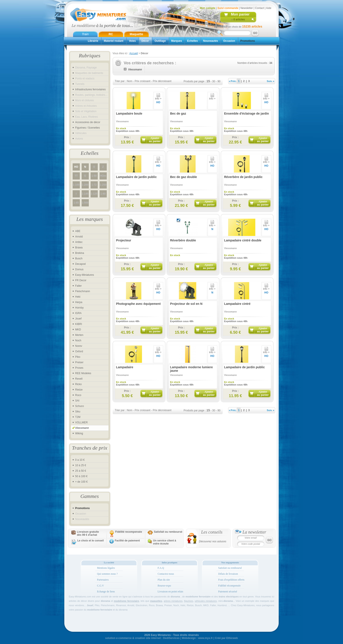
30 (214, 81)
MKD (78, 330)
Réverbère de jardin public (243, 177)
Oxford (79, 351)
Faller (79, 286)
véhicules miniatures (206, 601)
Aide (269, 8)
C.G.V (101, 586)
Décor (145, 41)
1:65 (76, 203)
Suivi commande (228, 8)
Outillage (160, 41)
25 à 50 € (81, 471)
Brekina (80, 253)
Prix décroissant (162, 81)
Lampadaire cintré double (243, 240)
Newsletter (247, 8)
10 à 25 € (81, 465)
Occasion (229, 41)
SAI (77, 401)
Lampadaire (125, 367)
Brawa (79, 248)
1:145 (85, 194)
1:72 (94, 185)
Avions (79, 139)
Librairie (93, 41)
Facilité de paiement (127, 541)
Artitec (79, 242)
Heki (78, 297)
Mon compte (208, 8)
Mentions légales (106, 568)
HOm (103, 176)
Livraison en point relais (171, 592)
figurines (189, 601)
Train (85, 34)
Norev (79, 346)
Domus (79, 269)
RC (111, 34)
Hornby (80, 308)
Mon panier (240, 14)
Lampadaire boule (129, 113)
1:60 (103, 194)
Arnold (79, 237)
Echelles (193, 41)
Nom (129, 81)
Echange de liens (106, 592)
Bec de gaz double (184, 177)
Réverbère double (183, 240)
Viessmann (82, 428)
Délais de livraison (228, 574)
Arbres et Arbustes (86, 106)
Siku (78, 412)
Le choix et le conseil (91, 541)
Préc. (233, 81)
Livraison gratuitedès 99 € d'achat (88, 533)
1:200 (85, 185)
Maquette (136, 34)
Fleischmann (83, 291)
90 (219, 81)
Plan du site (164, 580)
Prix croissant (142, 81)
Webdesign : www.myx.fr (197, 638)
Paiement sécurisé (228, 592)
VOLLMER (81, 422)
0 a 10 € (80, 460)
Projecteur (124, 240)
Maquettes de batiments (89, 73)
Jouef (78, 319)
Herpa (79, 302)
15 (208, 81)
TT (76, 176)
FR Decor (81, 280)
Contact (260, 8)
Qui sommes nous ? (107, 574)
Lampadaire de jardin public (136, 177)
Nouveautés (211, 41)
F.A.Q (161, 568)
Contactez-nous (166, 574)
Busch (79, 258)
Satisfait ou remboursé (168, 532)
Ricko (79, 384)
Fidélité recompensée (129, 532)
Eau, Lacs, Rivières (87, 117)
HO (76, 167)
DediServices (171, 638)
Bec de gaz (178, 113)
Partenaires (103, 580)
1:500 (85, 203)
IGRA (78, 313)
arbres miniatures (173, 601)
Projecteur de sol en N (186, 304)
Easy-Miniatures (85, 275)
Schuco (80, 406)
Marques (177, 41)
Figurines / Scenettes (88, 128)
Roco (78, 395)
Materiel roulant (114, 41)
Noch (78, 340)
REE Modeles (83, 373)
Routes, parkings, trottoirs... (91, 95)
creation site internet (148, 638)
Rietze (79, 390)
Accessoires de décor (88, 122)
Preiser (79, 362)
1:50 (94, 176)
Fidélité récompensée (229, 586)
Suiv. (271, 81)
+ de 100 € (81, 482)
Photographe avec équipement (138, 304)
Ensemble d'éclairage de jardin (247, 113)
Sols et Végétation (86, 111)
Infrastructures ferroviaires (90, 89)
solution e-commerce (118, 638)
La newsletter (254, 532)
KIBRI (79, 324)
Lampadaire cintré (237, 304)
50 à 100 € (81, 476)
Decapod (80, 264)
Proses (79, 368)
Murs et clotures (85, 100)
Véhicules (81, 133)
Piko (78, 357)
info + (158, 97)
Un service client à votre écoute (165, 542)
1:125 (94, 194)
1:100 (76, 185)
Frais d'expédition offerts (231, 580)
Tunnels (80, 84)
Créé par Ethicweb (226, 638)
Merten (79, 335)
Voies (132, 41)
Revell (79, 379)
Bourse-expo (164, 586)
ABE (78, 231)
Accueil (134, 53)
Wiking (79, 433)
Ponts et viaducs (85, 79)
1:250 (103, 185)
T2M (78, 417)
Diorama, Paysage (86, 68)
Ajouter (155, 140)
